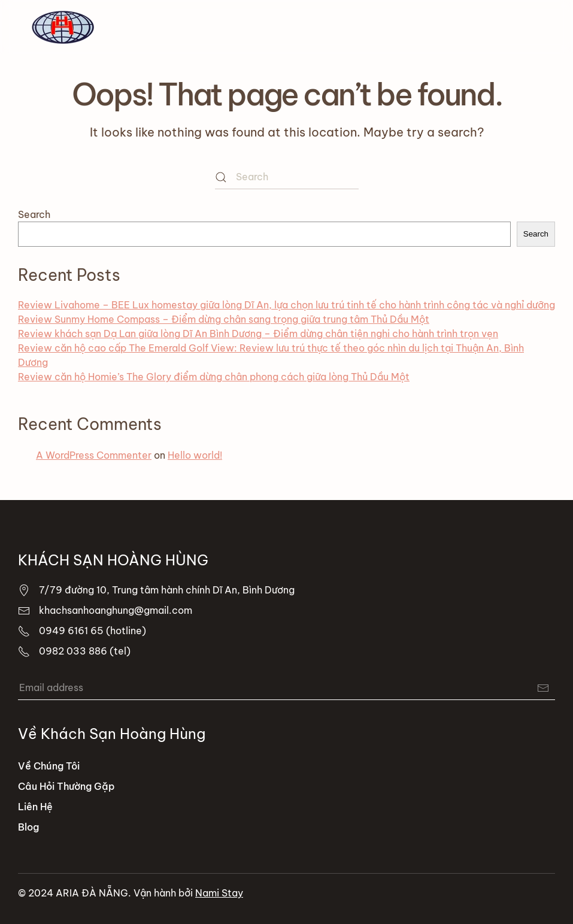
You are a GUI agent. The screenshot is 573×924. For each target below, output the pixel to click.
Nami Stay (219, 893)
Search (34, 214)
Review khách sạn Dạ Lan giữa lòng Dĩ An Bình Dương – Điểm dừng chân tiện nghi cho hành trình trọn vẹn (258, 334)
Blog (28, 827)
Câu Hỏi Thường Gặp (66, 786)
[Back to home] (63, 27)
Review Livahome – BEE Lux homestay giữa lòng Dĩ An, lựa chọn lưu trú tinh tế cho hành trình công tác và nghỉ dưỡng (286, 305)
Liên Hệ (35, 807)
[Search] (287, 177)
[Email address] (286, 688)
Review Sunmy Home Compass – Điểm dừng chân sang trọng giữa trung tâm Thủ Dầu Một (224, 319)
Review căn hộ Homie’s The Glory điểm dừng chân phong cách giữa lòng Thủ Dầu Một (214, 377)
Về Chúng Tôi (49, 766)
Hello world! (195, 455)
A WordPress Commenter (94, 455)
